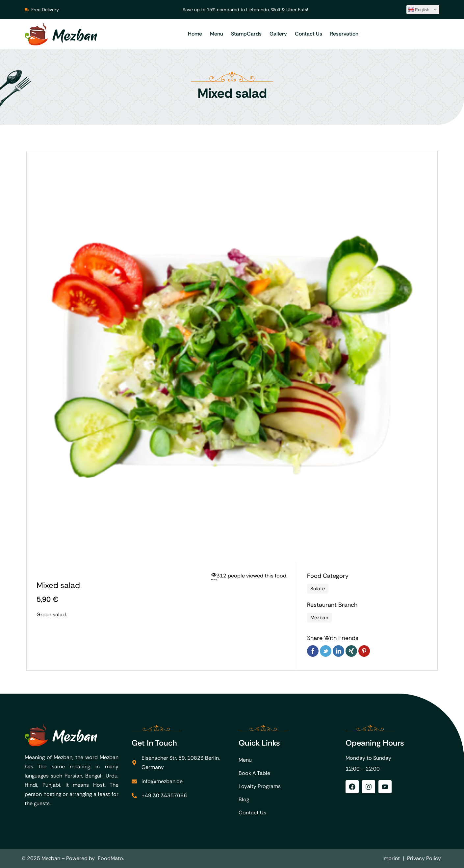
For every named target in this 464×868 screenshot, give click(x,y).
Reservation (344, 34)
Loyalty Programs (260, 786)
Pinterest (364, 651)
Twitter (326, 651)
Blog (244, 799)
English (419, 10)
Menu (217, 34)
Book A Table (254, 773)
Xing (351, 651)
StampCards (246, 34)
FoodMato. (111, 858)
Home (195, 34)
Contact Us (309, 34)
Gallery (278, 34)
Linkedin (338, 651)
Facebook (313, 651)
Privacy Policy (424, 858)
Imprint (391, 858)
